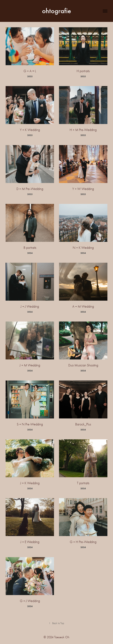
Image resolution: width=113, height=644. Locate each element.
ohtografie (56, 11)
